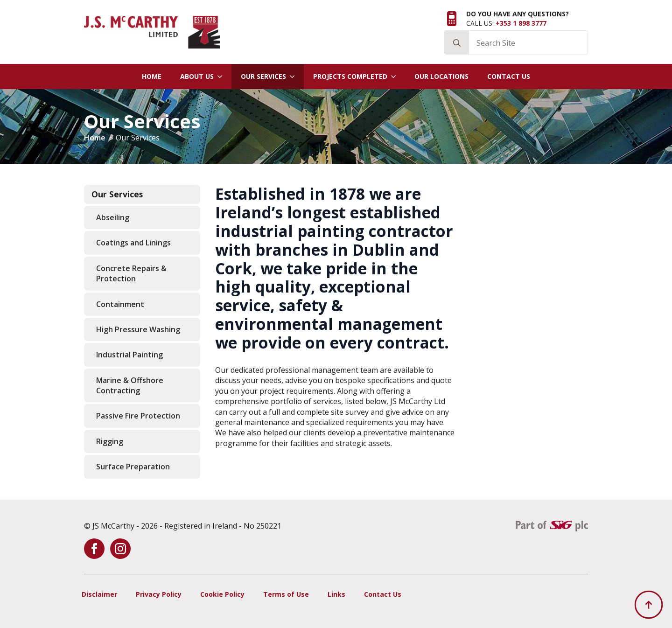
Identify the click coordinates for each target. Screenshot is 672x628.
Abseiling (113, 217)
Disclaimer (99, 594)
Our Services (263, 76)
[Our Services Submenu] (295, 77)
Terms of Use (286, 594)
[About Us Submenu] (223, 77)
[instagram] (120, 549)
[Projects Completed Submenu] (396, 77)
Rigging (110, 441)
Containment (120, 304)
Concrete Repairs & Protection (131, 273)
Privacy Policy (159, 594)
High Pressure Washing (138, 329)
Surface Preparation (133, 467)
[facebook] (94, 549)
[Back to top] (649, 605)
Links (336, 594)
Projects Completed (350, 76)
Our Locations (441, 76)
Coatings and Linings (133, 243)
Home (152, 76)
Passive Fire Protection (138, 416)
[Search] (457, 43)
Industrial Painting (129, 355)
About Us (197, 76)
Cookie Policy (222, 594)
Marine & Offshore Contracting (130, 385)
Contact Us (509, 76)
